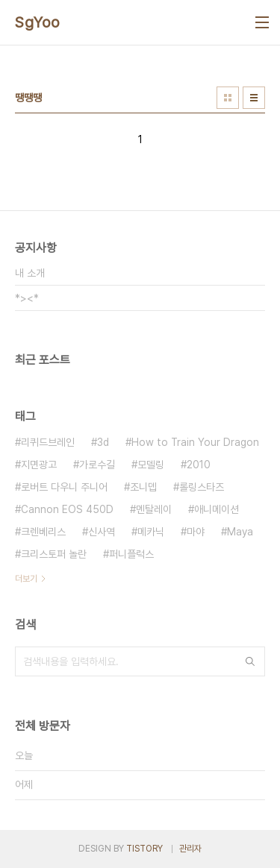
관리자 (190, 849)
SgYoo (38, 22)
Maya (240, 532)
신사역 (102, 532)
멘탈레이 (154, 509)
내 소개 (30, 273)
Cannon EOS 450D (67, 509)
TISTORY (144, 849)
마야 (196, 532)
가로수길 (97, 465)
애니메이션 (217, 509)
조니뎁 (143, 487)
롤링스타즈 (202, 487)
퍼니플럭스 (131, 554)
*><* (27, 298)
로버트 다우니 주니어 (64, 487)
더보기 (26, 579)
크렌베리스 (43, 532)
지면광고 (39, 465)
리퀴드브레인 (48, 442)
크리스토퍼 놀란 (54, 554)
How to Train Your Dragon (195, 442)
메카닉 (151, 532)
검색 (250, 661)
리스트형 (254, 98)
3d (103, 442)
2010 (199, 465)
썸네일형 (228, 98)
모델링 (151, 465)
